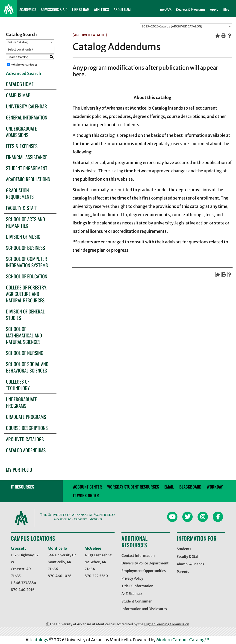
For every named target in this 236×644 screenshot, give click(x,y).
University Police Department (145, 563)
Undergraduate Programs (21, 402)
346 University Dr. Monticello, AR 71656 (62, 562)
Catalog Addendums (26, 450)
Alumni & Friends (190, 564)
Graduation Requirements (20, 193)
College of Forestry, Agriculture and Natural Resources (27, 294)
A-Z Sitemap (132, 594)
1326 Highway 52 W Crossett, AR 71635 (25, 565)
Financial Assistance (27, 157)
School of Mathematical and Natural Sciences (24, 335)
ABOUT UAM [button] (122, 9)
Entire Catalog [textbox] (18, 42)
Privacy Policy (132, 578)
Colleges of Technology (18, 385)
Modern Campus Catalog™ (183, 640)
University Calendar (27, 106)
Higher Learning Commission (167, 624)
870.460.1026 (60, 576)
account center (87, 487)
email (169, 487)
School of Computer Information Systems (27, 262)
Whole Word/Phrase (24, 65)
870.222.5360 (96, 576)
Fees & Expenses (22, 146)
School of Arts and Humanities (25, 222)
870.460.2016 (23, 590)
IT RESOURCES (22, 487)
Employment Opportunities (144, 571)
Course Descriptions (27, 428)
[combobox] (186, 26)
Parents (183, 572)
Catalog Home (20, 84)
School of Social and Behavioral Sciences (27, 367)
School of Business (25, 248)
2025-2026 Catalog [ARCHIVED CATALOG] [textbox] (172, 26)
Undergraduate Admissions (21, 132)
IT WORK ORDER (86, 495)
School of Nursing (25, 353)
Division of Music (23, 237)
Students (184, 549)
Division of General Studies (25, 315)
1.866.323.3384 (24, 583)
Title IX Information (137, 586)
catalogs (40, 640)
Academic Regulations (28, 179)
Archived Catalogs (25, 439)
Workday (215, 487)
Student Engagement (27, 168)
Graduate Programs (26, 417)
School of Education (27, 276)
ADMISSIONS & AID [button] (54, 9)
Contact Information (138, 556)
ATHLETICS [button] (102, 9)
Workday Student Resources (133, 487)
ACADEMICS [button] (28, 9)
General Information (27, 117)
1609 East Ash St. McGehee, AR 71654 (99, 562)
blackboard (190, 487)
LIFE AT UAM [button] (81, 9)
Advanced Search (24, 73)
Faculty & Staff (22, 208)
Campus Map (18, 95)
